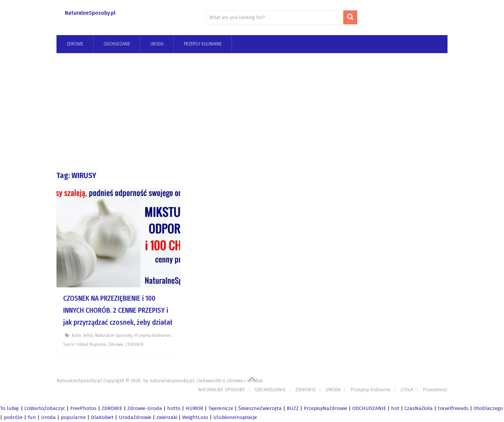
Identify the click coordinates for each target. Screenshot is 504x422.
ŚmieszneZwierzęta (260, 408)
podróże (13, 417)
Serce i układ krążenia (85, 344)
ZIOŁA (407, 390)
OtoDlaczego (488, 408)
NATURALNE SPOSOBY (222, 390)
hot (395, 408)
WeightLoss (195, 417)
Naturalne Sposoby (113, 335)
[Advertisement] (252, 112)
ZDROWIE (75, 44)
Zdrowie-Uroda (145, 408)
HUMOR (194, 408)
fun (32, 417)
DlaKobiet (102, 417)
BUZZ (293, 408)
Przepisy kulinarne (203, 44)
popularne (73, 417)
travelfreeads (453, 408)
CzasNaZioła (419, 408)
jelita (88, 335)
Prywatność (435, 390)
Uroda (48, 417)
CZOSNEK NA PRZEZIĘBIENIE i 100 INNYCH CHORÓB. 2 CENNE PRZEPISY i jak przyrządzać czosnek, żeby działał (118, 310)
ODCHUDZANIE (270, 390)
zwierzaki (167, 417)
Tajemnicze (221, 408)
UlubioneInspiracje (235, 417)
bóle (76, 335)
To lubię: (10, 408)
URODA (157, 44)
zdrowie (116, 344)
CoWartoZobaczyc (45, 408)
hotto (174, 408)
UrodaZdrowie (135, 417)
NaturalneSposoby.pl (90, 13)
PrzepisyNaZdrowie (326, 408)
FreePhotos (83, 408)
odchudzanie (117, 44)
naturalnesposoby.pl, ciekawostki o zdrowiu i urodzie (206, 381)
